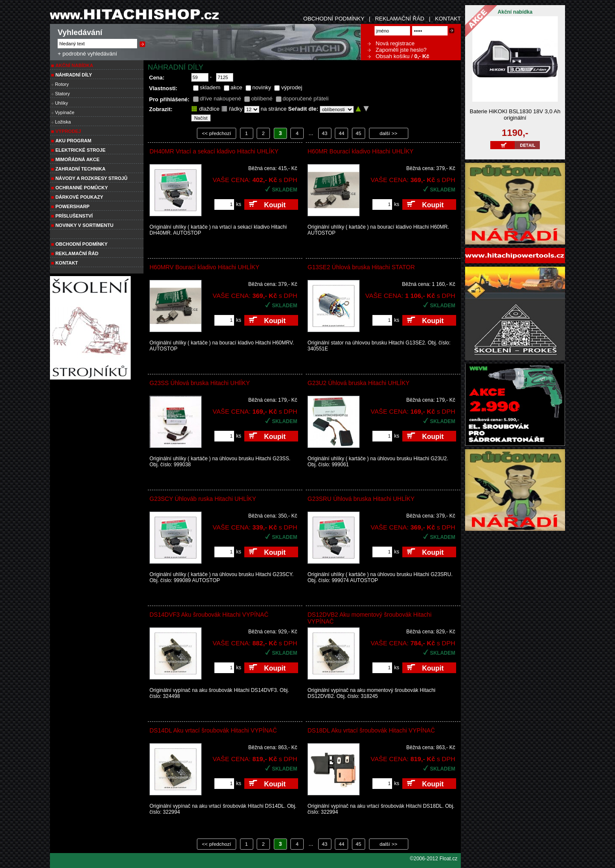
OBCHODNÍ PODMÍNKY (334, 19)
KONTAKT (448, 19)
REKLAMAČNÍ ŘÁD (400, 19)
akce (236, 87)
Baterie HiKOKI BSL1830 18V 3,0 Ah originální (515, 115)
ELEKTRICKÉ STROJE (81, 150)
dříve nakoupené (221, 99)
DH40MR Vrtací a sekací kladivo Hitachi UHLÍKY (214, 151)
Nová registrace (391, 43)
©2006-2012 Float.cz (433, 859)
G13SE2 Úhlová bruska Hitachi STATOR (361, 267)
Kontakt (67, 263)
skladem (210, 87)
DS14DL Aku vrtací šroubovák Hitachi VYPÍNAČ (213, 730)
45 (359, 133)
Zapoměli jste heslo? (397, 50)
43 (325, 133)
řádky (232, 109)
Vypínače (65, 112)
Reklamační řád (77, 253)
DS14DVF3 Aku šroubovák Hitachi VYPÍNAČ (209, 615)
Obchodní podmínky (82, 244)
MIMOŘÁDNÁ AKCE (78, 159)
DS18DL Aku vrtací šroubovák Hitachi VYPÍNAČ (371, 730)
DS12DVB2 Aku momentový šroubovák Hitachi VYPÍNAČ (369, 618)
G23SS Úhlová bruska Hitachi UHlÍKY (200, 383)
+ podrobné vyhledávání (87, 54)
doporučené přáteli (306, 99)
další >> (389, 133)
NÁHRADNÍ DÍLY (74, 75)
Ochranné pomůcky (82, 188)
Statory (63, 94)
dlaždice (205, 109)
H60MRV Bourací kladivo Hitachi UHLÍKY (204, 267)
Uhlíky (62, 103)
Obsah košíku (389, 56)
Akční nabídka (75, 65)
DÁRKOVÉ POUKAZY (79, 197)
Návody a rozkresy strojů (92, 178)
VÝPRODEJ (68, 131)
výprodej (291, 87)
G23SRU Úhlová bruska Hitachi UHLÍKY (361, 499)
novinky (262, 87)
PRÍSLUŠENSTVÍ (74, 216)
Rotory (62, 84)
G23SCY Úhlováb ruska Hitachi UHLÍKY (203, 499)
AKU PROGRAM (73, 141)
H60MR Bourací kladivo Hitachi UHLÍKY (360, 151)
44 (341, 133)
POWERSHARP (73, 206)
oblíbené (262, 99)
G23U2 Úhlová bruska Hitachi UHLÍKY (359, 383)
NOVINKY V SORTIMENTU (85, 225)
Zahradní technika (81, 169)
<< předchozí (217, 133)
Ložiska (63, 122)
